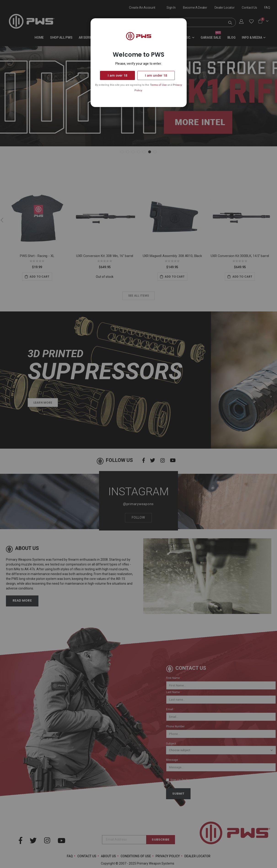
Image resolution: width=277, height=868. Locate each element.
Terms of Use (159, 85)
